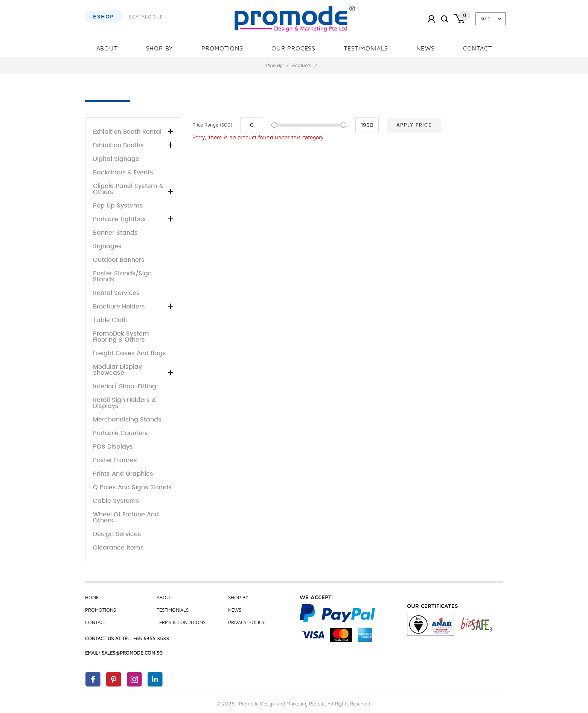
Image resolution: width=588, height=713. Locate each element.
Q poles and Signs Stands (132, 487)
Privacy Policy (247, 623)
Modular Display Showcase (133, 370)
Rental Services (116, 293)
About (107, 49)
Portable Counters (120, 433)
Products (301, 66)
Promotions (222, 49)
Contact (478, 49)
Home (92, 598)
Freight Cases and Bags (129, 353)
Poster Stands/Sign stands (122, 276)
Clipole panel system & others (133, 189)
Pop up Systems (118, 206)
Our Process (293, 49)
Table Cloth (110, 320)
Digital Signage (116, 159)
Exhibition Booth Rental (133, 132)
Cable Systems (116, 501)
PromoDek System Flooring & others (121, 337)
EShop (104, 17)
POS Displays (113, 447)
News (426, 49)
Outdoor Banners (119, 260)
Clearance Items (118, 548)
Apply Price (414, 125)
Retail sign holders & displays (124, 403)
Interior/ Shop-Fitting (125, 386)
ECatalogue (146, 17)
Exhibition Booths (133, 145)
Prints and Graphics (123, 474)
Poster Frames (115, 460)
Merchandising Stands (127, 420)
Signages (107, 246)
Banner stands (115, 233)
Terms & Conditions (181, 623)
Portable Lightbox (133, 219)
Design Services (117, 534)
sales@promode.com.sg (132, 653)
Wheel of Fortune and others (126, 518)
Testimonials (366, 49)
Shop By (160, 49)
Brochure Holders (133, 307)
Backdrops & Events (123, 173)
